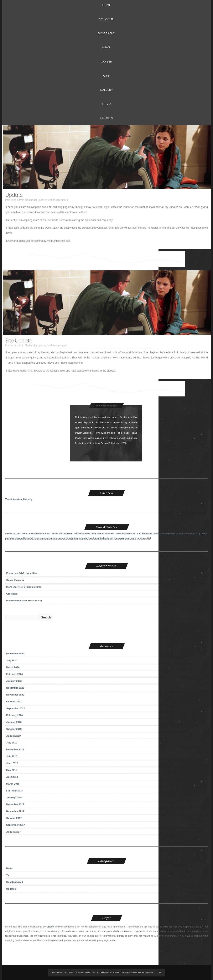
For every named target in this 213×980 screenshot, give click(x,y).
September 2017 (16, 825)
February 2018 (14, 791)
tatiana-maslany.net (83, 538)
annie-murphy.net (62, 533)
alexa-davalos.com (39, 533)
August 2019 (13, 736)
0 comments (61, 200)
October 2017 (14, 818)
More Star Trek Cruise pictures (24, 587)
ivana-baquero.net (164, 533)
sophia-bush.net (104, 538)
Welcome (106, 19)
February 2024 (14, 674)
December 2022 (15, 688)
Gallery (106, 90)
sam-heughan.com (60, 538)
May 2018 (12, 770)
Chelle (50, 927)
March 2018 (13, 784)
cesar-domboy (106, 533)
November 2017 (15, 811)
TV (8, 875)
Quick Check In (15, 580)
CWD (116, 973)
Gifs (106, 76)
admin (21, 200)
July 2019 (12, 743)
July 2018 (12, 756)
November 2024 (15, 653)
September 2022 (16, 708)
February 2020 (14, 715)
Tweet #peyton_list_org (19, 499)
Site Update (19, 340)
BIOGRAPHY (106, 33)
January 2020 (14, 722)
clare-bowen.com (126, 533)
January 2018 (14, 797)
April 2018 (12, 777)
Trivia (106, 104)
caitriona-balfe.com (85, 533)
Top (159, 973)
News (106, 47)
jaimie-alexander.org (188, 533)
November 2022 (15, 695)
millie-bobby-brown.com (34, 538)
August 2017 (13, 832)
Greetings (12, 594)
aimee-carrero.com (16, 533)
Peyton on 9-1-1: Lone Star (22, 573)
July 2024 (12, 660)
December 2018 (15, 749)
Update (14, 195)
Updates (42, 200)
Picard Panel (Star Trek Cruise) (24, 600)
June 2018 (12, 763)
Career (107, 61)
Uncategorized (15, 882)
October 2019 (14, 729)
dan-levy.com (145, 533)
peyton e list (144, 538)
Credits (107, 118)
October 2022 (14, 701)
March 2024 (13, 667)
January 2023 (14, 681)
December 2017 (15, 804)
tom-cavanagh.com (125, 538)
